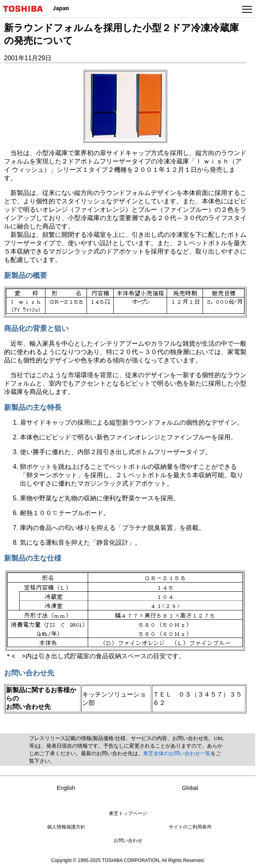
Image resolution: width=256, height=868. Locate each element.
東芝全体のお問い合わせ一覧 (177, 753)
